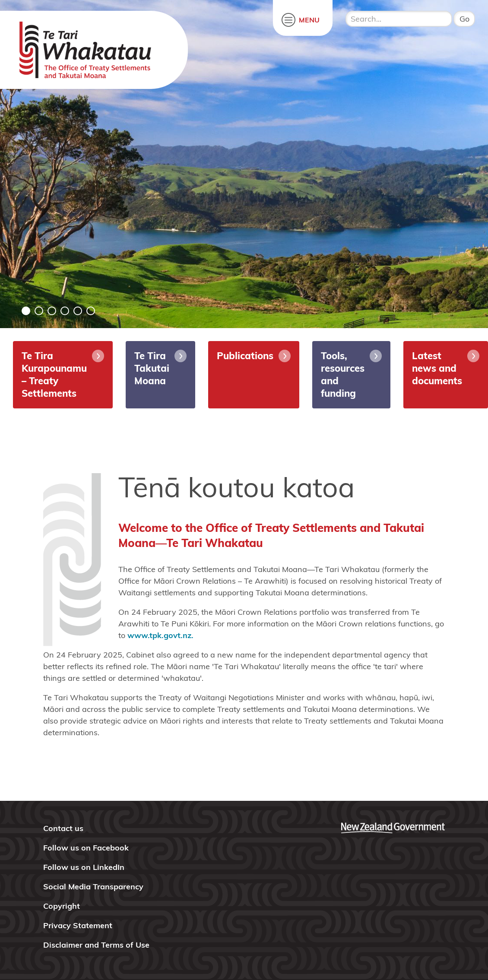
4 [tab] (65, 311)
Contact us (63, 828)
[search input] (399, 19)
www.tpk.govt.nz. (160, 635)
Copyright (62, 906)
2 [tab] (39, 311)
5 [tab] (78, 311)
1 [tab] (26, 311)
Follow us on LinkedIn (84, 867)
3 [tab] (52, 311)
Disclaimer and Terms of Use (96, 945)
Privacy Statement (78, 925)
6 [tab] (91, 311)
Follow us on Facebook (86, 848)
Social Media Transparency (93, 887)
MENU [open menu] (309, 20)
